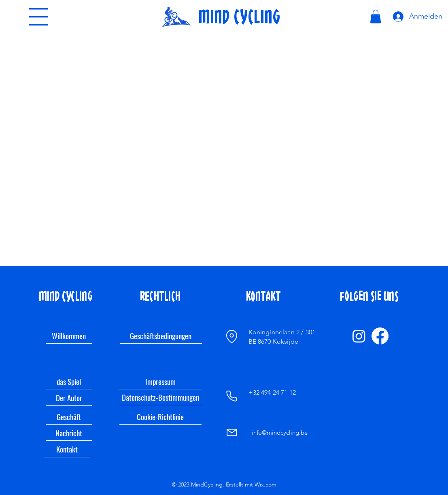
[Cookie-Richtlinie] (160, 417)
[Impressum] (160, 381)
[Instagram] (359, 336)
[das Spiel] (69, 381)
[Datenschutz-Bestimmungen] (160, 397)
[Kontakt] (67, 449)
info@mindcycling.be (280, 432)
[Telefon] (232, 396)
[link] (376, 16)
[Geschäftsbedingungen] (161, 336)
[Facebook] (380, 336)
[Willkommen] (69, 336)
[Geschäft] (69, 417)
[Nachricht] (69, 433)
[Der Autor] (69, 397)
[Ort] (232, 336)
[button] (38, 17)
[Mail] (232, 432)
